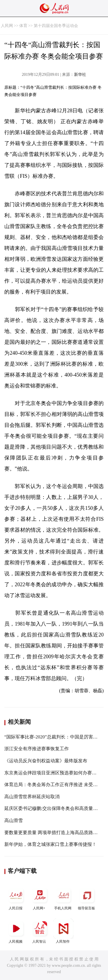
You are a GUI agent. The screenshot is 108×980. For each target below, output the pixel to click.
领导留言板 (87, 898)
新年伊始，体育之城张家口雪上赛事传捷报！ (50, 844)
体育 (23, 26)
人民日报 (16, 898)
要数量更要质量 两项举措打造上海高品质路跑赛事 (56, 833)
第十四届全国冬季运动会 (56, 26)
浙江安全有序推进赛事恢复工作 (37, 749)
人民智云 (40, 931)
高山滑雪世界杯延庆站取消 (32, 797)
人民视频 (16, 931)
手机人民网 (63, 898)
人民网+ (40, 898)
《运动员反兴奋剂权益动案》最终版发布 (46, 761)
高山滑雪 (14, 820)
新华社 (80, 75)
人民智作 (63, 931)
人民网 (7, 26)
